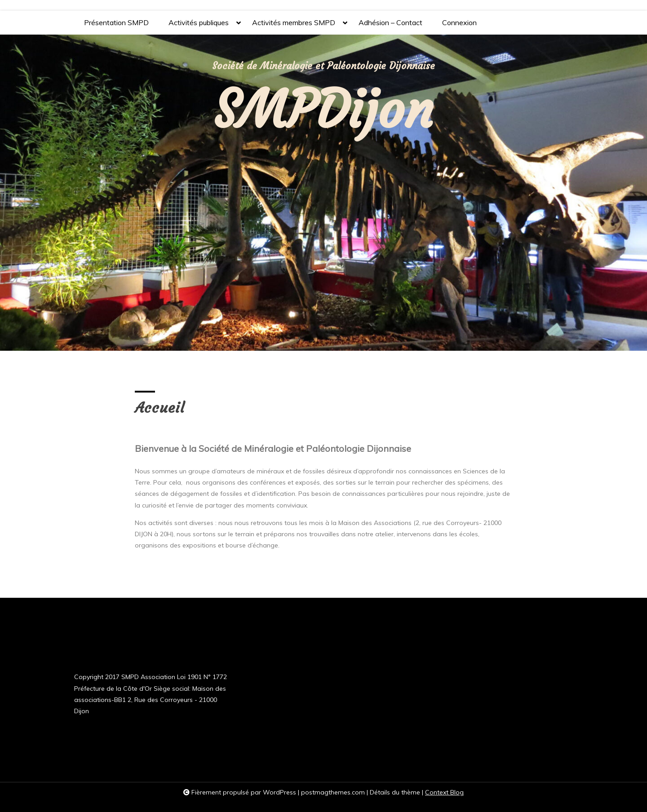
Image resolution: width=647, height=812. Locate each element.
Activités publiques (199, 26)
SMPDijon (323, 109)
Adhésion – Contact (390, 22)
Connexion (459, 22)
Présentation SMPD (116, 22)
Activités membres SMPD (294, 26)
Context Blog (444, 792)
